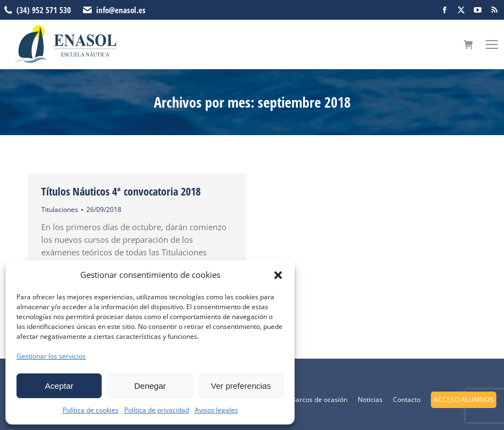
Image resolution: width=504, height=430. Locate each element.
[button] (278, 275)
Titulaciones (60, 210)
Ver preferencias (241, 386)
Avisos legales (216, 410)
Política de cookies (91, 410)
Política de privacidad (157, 410)
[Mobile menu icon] (492, 44)
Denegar (150, 386)
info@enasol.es (121, 10)
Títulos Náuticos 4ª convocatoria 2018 (121, 191)
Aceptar (59, 386)
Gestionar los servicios (51, 356)
